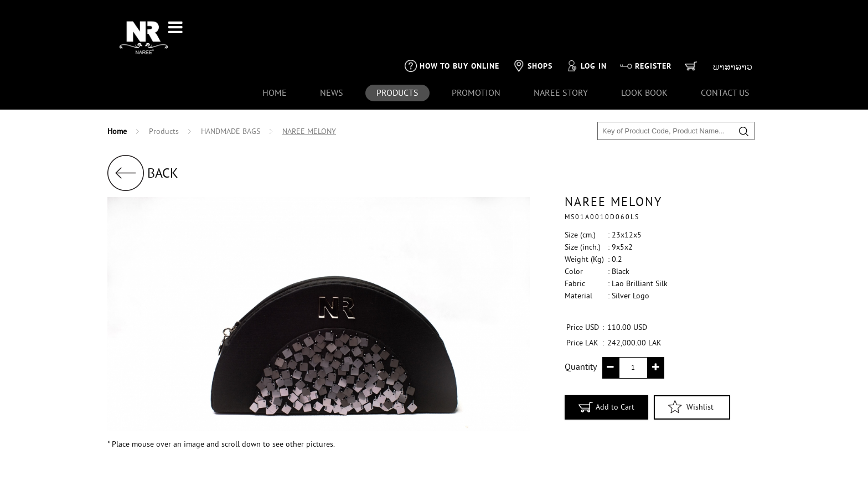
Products (164, 96)
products (397, 58)
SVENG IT (695, 474)
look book (644, 58)
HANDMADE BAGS (231, 96)
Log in (586, 30)
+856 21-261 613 (149, 469)
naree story (561, 58)
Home (275, 58)
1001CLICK (740, 474)
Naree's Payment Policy (226, 469)
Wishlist (691, 371)
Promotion (476, 58)
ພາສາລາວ (733, 31)
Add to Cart (606, 371)
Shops (533, 30)
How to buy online (452, 30)
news (332, 58)
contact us (725, 58)
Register (646, 30)
